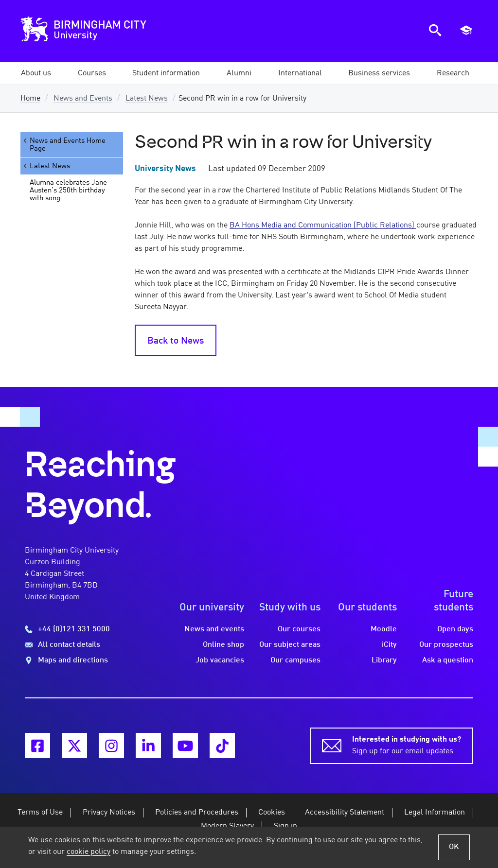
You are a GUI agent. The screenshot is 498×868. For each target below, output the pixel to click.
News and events (214, 629)
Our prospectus (446, 645)
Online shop (223, 645)
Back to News (176, 341)
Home (30, 99)
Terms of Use (40, 813)
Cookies (272, 813)
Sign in (285, 826)
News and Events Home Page (64, 145)
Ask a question (448, 660)
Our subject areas (290, 645)
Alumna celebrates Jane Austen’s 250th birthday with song (68, 191)
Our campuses (295, 660)
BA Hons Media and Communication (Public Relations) (323, 226)
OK (454, 847)
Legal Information (435, 813)
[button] (36, 73)
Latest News (147, 99)
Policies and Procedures (197, 813)
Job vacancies (220, 660)
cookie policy (89, 852)
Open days (455, 629)
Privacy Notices (109, 813)
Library (384, 660)
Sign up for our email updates (407, 745)
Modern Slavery (227, 826)
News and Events (83, 99)
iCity (389, 645)
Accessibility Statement (345, 813)
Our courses (299, 629)
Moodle (384, 629)
